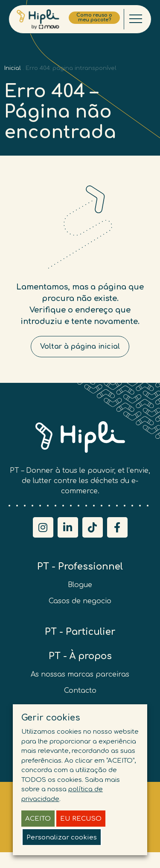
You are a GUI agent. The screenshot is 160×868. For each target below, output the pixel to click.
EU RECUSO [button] (81, 819)
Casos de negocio (80, 601)
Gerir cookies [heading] (51, 718)
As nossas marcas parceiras (80, 674)
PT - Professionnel (80, 567)
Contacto (80, 691)
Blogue (80, 585)
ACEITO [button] (38, 819)
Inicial (13, 68)
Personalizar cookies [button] (62, 838)
